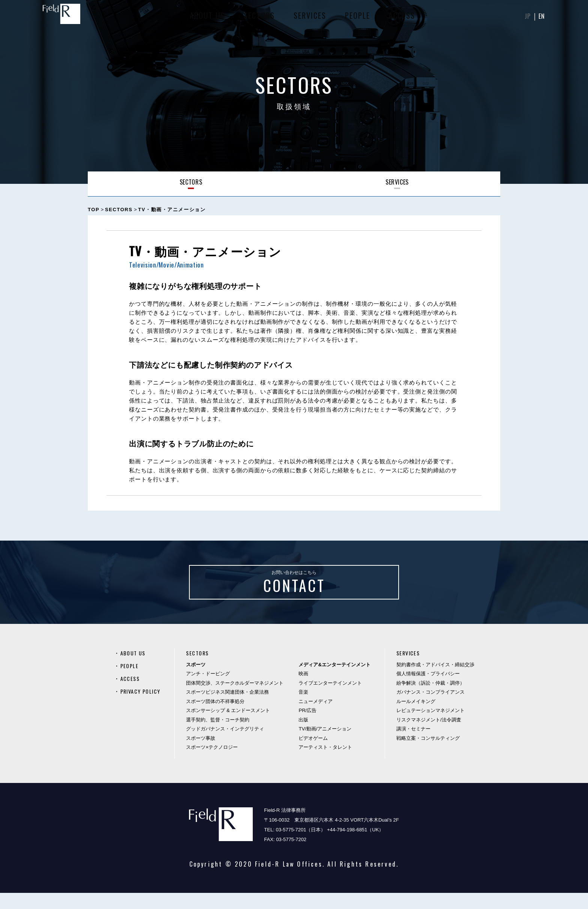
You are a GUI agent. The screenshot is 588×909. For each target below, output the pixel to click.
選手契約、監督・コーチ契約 (221, 736)
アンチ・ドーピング (211, 690)
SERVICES (309, 19)
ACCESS (401, 19)
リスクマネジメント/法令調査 (429, 736)
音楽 (306, 708)
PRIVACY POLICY (143, 707)
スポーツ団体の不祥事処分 (218, 717)
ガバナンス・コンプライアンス (430, 708)
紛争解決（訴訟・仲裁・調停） (430, 699)
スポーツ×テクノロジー (215, 763)
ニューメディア (319, 717)
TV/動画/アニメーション (328, 745)
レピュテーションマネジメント (430, 726)
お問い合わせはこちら (294, 591)
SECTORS (258, 19)
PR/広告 (310, 726)
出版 (306, 736)
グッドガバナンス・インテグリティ (228, 745)
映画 (306, 690)
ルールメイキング (416, 717)
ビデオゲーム (316, 754)
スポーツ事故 (204, 754)
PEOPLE (356, 19)
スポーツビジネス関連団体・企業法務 (230, 708)
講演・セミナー (413, 745)
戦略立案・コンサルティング (428, 754)
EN (541, 19)
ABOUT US (206, 19)
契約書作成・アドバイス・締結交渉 (435, 681)
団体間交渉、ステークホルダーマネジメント (238, 699)
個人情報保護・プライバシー (428, 690)
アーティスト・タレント (328, 763)
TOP (94, 210)
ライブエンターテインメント (333, 699)
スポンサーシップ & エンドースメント (231, 726)
